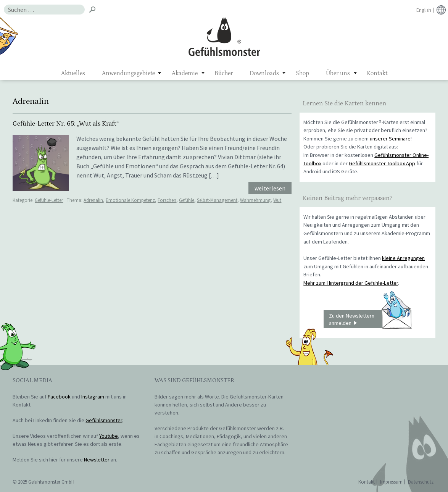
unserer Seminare (390, 139)
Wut (277, 200)
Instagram (93, 397)
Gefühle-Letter (49, 200)
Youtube (109, 436)
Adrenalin (93, 200)
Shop (302, 73)
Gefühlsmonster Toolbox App (382, 163)
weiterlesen (270, 188)
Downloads (264, 73)
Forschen (167, 200)
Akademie (185, 73)
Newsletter (97, 460)
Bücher (224, 73)
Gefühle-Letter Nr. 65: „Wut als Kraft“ (66, 124)
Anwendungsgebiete (128, 73)
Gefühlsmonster (224, 36)
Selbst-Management (217, 200)
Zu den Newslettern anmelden (370, 319)
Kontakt (377, 73)
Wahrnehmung (255, 200)
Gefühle (187, 200)
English (424, 10)
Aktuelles (73, 73)
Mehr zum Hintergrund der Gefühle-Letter (351, 283)
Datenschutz (421, 482)
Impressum (391, 482)
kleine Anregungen (403, 258)
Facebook (59, 397)
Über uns (338, 73)
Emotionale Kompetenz (130, 200)
